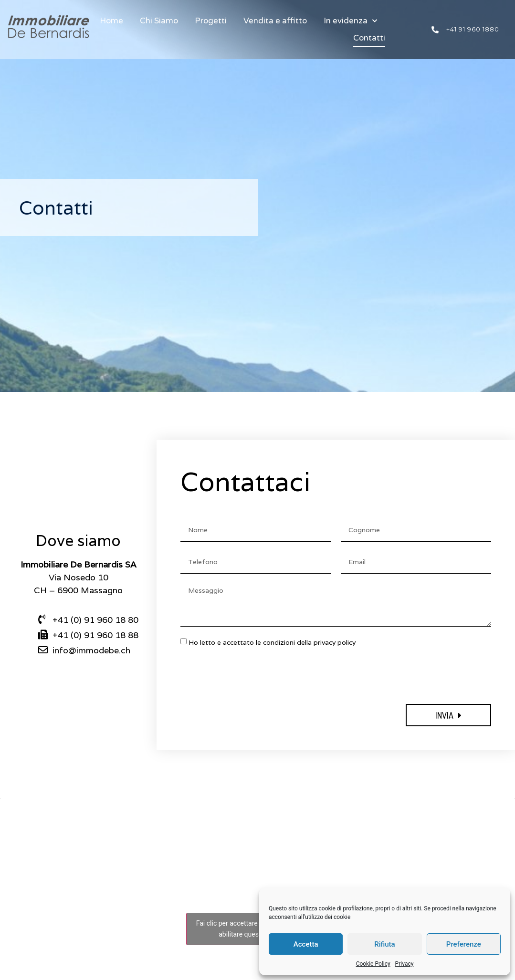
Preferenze (464, 944)
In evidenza (350, 21)
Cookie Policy (373, 964)
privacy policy (335, 642)
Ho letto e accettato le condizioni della (272, 642)
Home (111, 21)
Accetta (306, 944)
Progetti (211, 21)
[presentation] (253, 676)
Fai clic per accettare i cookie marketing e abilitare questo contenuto (257, 929)
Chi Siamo (159, 21)
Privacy (405, 964)
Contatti (369, 38)
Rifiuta (384, 944)
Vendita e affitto (275, 21)
